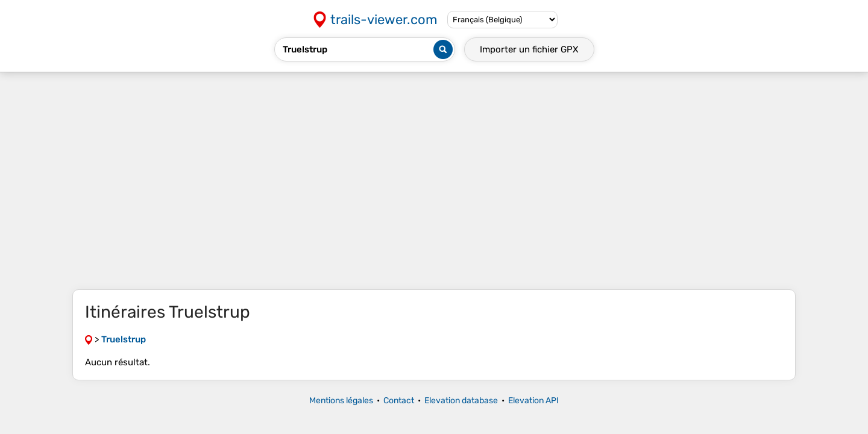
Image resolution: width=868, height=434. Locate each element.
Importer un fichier (529, 49)
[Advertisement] (434, 181)
